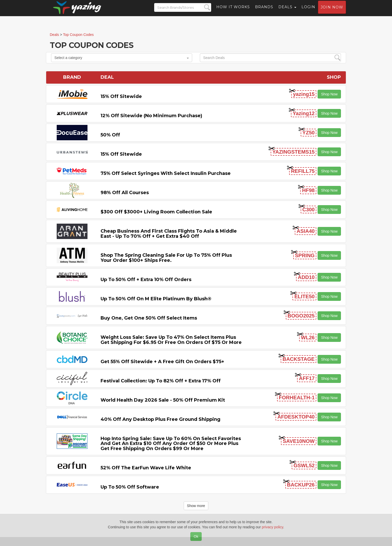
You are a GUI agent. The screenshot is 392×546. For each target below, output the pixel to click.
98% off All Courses (125, 193)
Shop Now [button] (329, 94)
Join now (332, 12)
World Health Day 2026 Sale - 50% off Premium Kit (163, 400)
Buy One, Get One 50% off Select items (149, 318)
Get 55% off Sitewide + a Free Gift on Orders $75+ (162, 362)
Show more (196, 506)
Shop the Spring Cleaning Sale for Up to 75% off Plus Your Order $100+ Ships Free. (166, 258)
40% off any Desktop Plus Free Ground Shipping (160, 419)
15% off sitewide (121, 96)
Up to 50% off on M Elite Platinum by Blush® (156, 299)
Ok (196, 537)
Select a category (122, 58)
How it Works (233, 12)
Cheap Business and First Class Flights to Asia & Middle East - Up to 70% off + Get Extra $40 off (169, 234)
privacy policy (273, 527)
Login (308, 12)
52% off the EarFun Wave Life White (146, 468)
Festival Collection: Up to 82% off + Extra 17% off (161, 381)
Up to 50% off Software (130, 487)
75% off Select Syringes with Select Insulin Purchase (166, 173)
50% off (110, 135)
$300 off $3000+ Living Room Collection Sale (156, 212)
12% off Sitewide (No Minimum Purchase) (151, 116)
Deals (287, 12)
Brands (264, 12)
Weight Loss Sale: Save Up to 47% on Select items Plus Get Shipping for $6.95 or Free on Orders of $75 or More (171, 340)
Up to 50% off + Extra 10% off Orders (146, 280)
